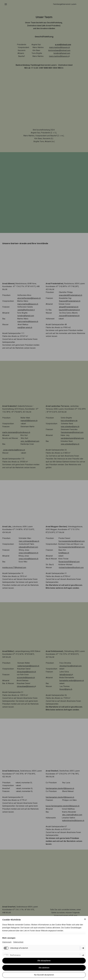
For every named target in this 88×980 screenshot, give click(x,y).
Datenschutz (18, 942)
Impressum (7, 942)
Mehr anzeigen (9, 938)
